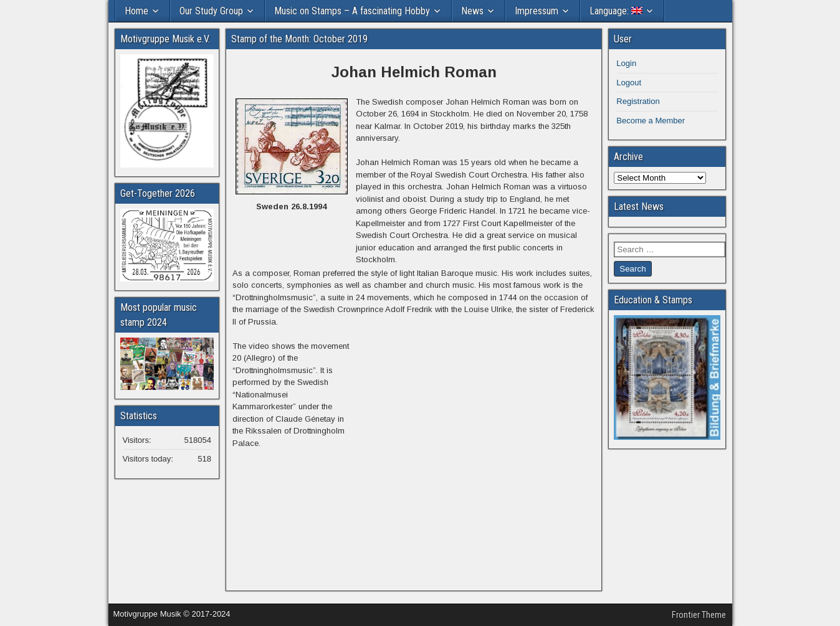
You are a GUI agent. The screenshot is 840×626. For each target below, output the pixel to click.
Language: (616, 11)
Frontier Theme (699, 615)
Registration (638, 101)
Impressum (537, 11)
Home (136, 11)
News (472, 11)
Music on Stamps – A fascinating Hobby (352, 11)
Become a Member (651, 121)
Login (626, 63)
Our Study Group (211, 11)
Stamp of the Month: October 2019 (299, 39)
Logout (629, 83)
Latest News (639, 206)
